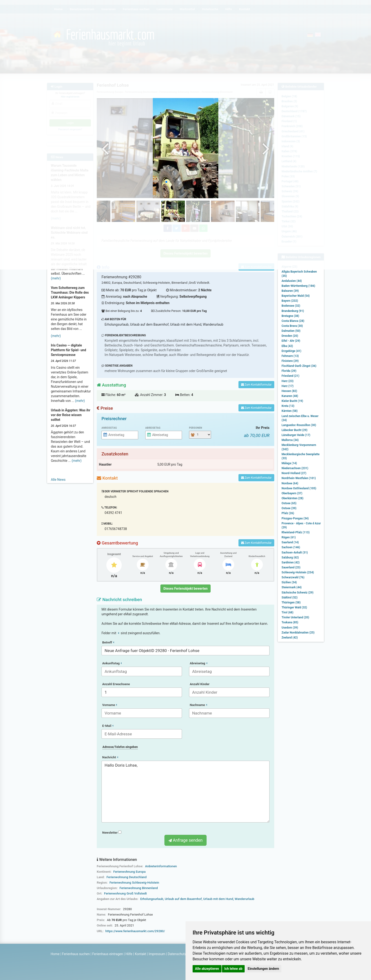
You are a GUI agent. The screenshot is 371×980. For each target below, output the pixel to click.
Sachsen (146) (291, 547)
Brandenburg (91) (293, 311)
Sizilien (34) (289, 582)
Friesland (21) (290, 376)
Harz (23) (288, 381)
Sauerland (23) (291, 567)
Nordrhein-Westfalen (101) (299, 478)
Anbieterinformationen (161, 866)
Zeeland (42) (290, 638)
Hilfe (129, 954)
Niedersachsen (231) (295, 468)
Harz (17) (288, 386)
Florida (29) (289, 371)
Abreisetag (153, 428)
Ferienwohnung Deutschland (126, 877)
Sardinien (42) (291, 562)
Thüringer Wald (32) (294, 607)
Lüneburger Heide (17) (296, 435)
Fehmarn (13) (290, 356)
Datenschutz (177, 954)
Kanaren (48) (290, 396)
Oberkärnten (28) (292, 498)
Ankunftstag (112, 663)
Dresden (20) (290, 336)
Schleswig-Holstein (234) (298, 572)
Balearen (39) (290, 291)
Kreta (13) (288, 406)
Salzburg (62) (290, 557)
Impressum (157, 954)
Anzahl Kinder (200, 684)
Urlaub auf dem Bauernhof (183, 899)
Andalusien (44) (292, 281)
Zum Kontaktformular (256, 385)
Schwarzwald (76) (293, 577)
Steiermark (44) (292, 587)
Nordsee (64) (290, 483)
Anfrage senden (185, 840)
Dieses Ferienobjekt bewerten (186, 589)
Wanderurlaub (245, 899)
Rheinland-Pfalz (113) (296, 532)
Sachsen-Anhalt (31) (295, 553)
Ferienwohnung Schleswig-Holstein (134, 883)
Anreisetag (109, 428)
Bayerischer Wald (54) (296, 296)
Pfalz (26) (288, 513)
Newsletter (112, 833)
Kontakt (141, 954)
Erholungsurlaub (152, 899)
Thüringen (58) (291, 602)
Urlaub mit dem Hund (218, 899)
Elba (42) (287, 346)
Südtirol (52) (289, 598)
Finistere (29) (290, 361)
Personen (196, 428)
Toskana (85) (290, 622)
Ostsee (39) (289, 508)
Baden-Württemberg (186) (298, 286)
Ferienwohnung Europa (130, 872)
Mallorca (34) (290, 440)
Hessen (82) (289, 391)
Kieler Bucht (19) (292, 401)
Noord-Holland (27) (294, 473)
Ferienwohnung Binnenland (139, 888)
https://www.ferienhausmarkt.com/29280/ (135, 931)
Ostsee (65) (289, 503)
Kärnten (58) (290, 411)
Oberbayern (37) (292, 493)
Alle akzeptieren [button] (207, 969)
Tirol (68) (287, 612)
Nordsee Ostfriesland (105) (299, 488)
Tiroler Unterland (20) (295, 617)
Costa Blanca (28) (293, 321)
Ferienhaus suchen (76, 954)
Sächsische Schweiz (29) (298, 593)
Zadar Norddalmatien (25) (298, 633)
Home (55, 954)
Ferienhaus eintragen (108, 954)
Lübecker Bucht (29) (294, 430)
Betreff (108, 642)
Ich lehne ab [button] (233, 969)
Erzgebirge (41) (291, 351)
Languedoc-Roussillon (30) (299, 425)
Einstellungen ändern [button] (263, 969)
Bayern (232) (290, 301)
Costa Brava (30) (292, 326)
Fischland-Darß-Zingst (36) (299, 366)
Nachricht (110, 757)
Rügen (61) (289, 537)
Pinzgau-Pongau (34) (295, 518)
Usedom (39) (290, 628)
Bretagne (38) (290, 316)
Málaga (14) (289, 463)
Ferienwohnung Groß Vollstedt (126, 893)
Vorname (110, 705)
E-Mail (108, 726)
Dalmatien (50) (291, 331)
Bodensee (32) (291, 306)
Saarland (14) (290, 542)
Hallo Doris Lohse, (185, 792)
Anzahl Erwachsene (116, 684)
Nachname (198, 705)
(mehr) (56, 278)
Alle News (58, 480)
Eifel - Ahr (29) (291, 341)
